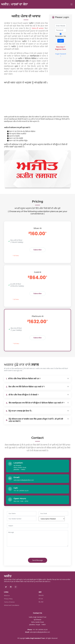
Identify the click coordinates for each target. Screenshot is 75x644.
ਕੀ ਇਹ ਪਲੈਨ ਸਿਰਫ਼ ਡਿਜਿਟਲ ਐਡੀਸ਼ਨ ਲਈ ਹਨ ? (23, 379)
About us (7, 596)
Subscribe (37, 250)
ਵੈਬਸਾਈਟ (41, 596)
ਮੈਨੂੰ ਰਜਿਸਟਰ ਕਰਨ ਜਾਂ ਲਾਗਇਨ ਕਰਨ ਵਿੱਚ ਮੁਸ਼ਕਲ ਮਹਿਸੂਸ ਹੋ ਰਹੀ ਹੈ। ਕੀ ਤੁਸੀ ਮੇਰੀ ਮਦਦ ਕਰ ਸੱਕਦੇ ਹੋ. (34, 420)
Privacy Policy (8, 599)
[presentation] (23, 552)
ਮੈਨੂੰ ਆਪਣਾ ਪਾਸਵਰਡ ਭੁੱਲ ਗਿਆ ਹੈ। (19, 411)
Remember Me (61, 36)
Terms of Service (9, 602)
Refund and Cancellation (12, 605)
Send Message (38, 560)
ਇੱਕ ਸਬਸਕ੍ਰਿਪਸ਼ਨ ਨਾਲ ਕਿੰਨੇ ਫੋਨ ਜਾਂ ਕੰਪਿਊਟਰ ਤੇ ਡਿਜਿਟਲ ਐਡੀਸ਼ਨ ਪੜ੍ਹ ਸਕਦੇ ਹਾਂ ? (35, 403)
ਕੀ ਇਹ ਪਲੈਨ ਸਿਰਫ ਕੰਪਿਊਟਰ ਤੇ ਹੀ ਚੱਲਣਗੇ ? (22, 395)
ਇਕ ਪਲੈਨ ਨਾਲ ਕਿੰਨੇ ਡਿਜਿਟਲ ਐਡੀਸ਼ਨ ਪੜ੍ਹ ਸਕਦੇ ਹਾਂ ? (25, 387)
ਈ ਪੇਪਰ (41, 599)
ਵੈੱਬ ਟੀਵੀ (41, 602)
